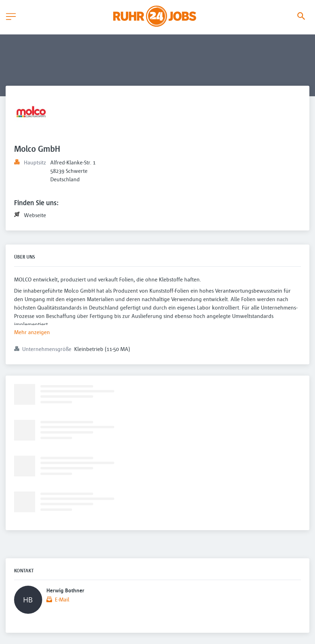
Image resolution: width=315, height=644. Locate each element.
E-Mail (62, 599)
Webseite (35, 215)
